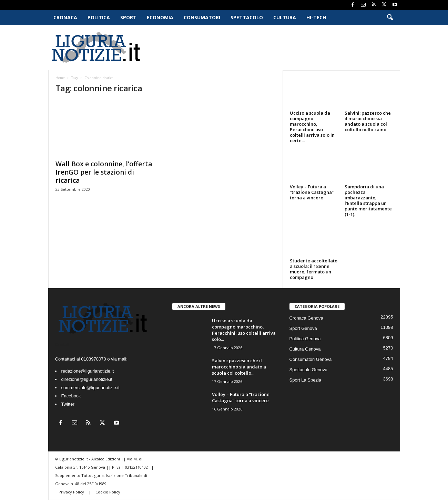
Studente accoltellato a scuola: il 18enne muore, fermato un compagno (314, 269)
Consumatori (202, 17)
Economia (160, 17)
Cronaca (65, 17)
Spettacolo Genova (309, 370)
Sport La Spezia (306, 380)
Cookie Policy (108, 492)
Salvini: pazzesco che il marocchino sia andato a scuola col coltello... (239, 367)
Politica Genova (305, 339)
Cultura (285, 17)
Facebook (71, 396)
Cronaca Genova (306, 318)
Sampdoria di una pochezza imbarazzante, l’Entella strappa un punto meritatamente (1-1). (368, 200)
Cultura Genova (305, 349)
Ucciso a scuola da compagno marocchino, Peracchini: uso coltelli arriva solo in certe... (312, 127)
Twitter (68, 404)
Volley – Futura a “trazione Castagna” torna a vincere (312, 192)
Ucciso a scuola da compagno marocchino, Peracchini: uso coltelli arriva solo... (244, 330)
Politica (99, 17)
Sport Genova (303, 328)
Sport (128, 17)
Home (60, 78)
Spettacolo (247, 17)
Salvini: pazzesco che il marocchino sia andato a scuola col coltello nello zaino (368, 121)
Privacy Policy (72, 492)
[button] (390, 18)
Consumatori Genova (311, 359)
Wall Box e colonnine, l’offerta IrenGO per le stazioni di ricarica (104, 172)
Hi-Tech (316, 17)
